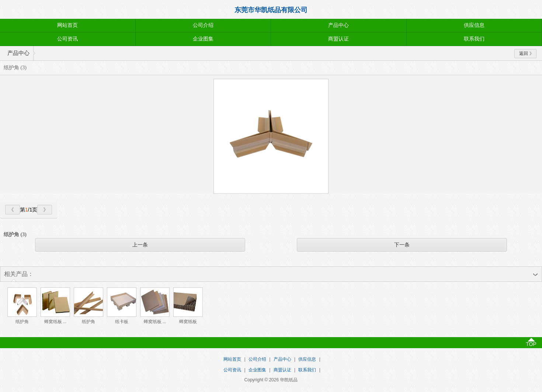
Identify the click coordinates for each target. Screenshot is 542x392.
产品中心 (338, 25)
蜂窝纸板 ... (55, 322)
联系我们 (474, 39)
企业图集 (203, 39)
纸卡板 (122, 322)
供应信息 (474, 25)
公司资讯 (67, 39)
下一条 (402, 245)
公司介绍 (203, 25)
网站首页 (67, 25)
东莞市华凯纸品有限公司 (271, 10)
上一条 (140, 245)
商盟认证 (338, 39)
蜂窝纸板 (188, 322)
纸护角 (22, 322)
